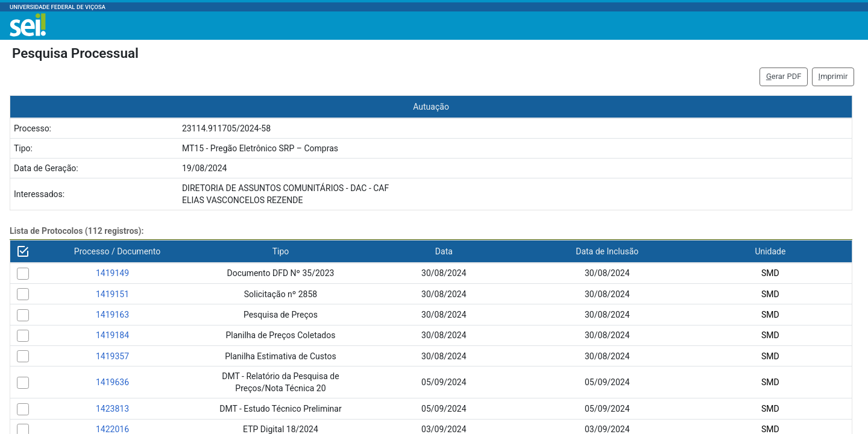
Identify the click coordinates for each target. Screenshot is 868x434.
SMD (770, 273)
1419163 (112, 315)
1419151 (112, 294)
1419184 (112, 335)
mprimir (833, 76)
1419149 (112, 273)
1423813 (112, 409)
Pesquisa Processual (75, 53)
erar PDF (784, 76)
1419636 (112, 382)
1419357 (112, 356)
